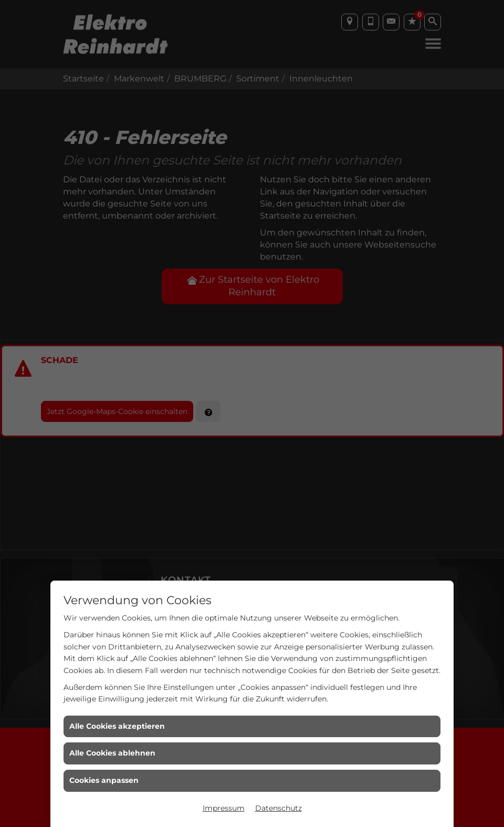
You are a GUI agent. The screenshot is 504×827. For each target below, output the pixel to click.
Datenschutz (279, 808)
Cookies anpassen (104, 780)
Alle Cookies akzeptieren (117, 726)
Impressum (224, 808)
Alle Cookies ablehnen (112, 753)
